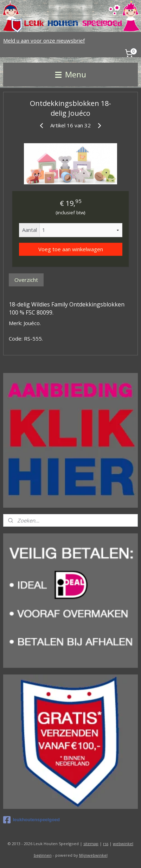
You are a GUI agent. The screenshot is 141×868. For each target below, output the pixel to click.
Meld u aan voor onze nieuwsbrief (44, 40)
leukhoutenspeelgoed (31, 820)
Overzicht (26, 280)
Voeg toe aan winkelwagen (71, 249)
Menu (71, 74)
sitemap (91, 844)
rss (106, 844)
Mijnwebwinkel (93, 855)
